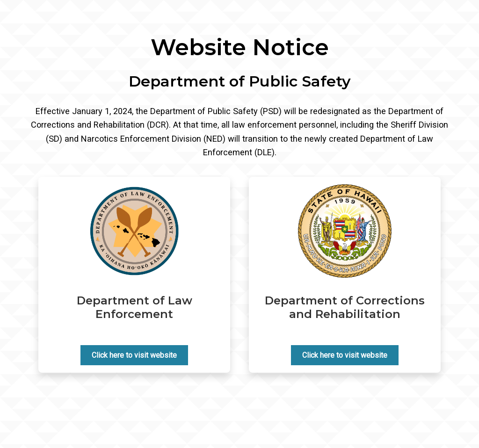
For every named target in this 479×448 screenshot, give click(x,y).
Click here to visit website (134, 355)
